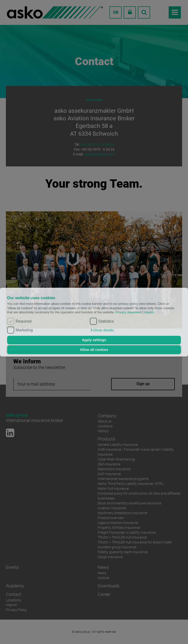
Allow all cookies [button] (94, 350)
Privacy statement (129, 312)
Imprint (149, 312)
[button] (102, 330)
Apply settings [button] (94, 340)
